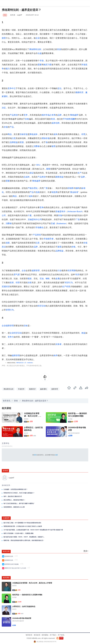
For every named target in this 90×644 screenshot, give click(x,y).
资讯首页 (37, 635)
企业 (38, 38)
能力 (8, 69)
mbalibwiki (30, 363)
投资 (12, 283)
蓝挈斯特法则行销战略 (12, 564)
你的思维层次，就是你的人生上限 (14, 507)
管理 (8, 310)
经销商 (70, 188)
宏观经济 (6, 287)
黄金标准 (74, 192)
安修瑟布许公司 (35, 220)
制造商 (55, 192)
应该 (59, 49)
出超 (40, 53)
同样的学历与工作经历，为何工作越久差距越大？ (19, 493)
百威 (53, 224)
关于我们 (53, 635)
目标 (22, 134)
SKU (38, 165)
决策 (30, 283)
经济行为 (69, 283)
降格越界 (74, 115)
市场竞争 (21, 389)
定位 (60, 88)
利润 (53, 119)
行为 (12, 310)
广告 (78, 220)
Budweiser (61, 224)
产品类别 (14, 115)
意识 (4, 247)
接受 (4, 38)
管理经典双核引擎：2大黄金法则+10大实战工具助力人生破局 (23, 526)
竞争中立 (12, 88)
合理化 (35, 188)
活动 (20, 333)
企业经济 (14, 333)
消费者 (37, 146)
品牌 (60, 115)
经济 (77, 275)
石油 (42, 279)
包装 (38, 192)
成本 (56, 134)
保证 (32, 173)
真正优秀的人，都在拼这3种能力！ (14, 500)
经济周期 (71, 271)
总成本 (27, 177)
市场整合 (40, 228)
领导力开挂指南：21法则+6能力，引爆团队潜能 (18, 533)
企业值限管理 (8, 326)
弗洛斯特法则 (35, 49)
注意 (14, 138)
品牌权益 (14, 142)
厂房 (46, 188)
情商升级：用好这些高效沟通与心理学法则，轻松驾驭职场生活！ (24, 540)
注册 (56, 455)
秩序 (56, 356)
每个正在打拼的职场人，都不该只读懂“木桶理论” (19, 504)
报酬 (73, 119)
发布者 (5, 471)
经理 (83, 134)
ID (25, 363)
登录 (35, 455)
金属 (58, 279)
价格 (27, 119)
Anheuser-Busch (75, 212)
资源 (22, 142)
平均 (65, 119)
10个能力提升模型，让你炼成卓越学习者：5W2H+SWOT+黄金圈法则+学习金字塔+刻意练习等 (33, 530)
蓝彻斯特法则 (9, 556)
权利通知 (45, 635)
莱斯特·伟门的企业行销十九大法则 (16, 568)
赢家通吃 (43, 389)
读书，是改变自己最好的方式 (13, 496)
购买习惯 (48, 65)
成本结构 (56, 123)
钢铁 (48, 279)
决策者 (59, 344)
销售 (69, 119)
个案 (30, 216)
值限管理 (36, 271)
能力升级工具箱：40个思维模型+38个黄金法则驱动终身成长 (22, 523)
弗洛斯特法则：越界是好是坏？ (35, 401)
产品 (12, 127)
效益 (83, 333)
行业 (60, 271)
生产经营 (66, 287)
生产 (79, 173)
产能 (30, 188)
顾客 (48, 169)
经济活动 (42, 306)
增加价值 (46, 138)
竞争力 (11, 337)
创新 (8, 243)
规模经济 (79, 92)
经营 (18, 283)
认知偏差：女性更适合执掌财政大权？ (15, 489)
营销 (16, 401)
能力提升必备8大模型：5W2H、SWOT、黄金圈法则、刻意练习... (24, 537)
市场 (42, 61)
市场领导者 (49, 239)
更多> (86, 551)
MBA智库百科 (20, 363)
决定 (4, 108)
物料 (77, 188)
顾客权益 (60, 177)
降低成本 (34, 134)
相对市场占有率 (49, 115)
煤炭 (30, 279)
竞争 (26, 115)
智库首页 (29, 635)
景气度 (17, 275)
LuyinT (20, 15)
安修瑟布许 (61, 212)
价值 (6, 127)
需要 (40, 65)
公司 (4, 216)
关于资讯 (61, 635)
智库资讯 (7, 401)
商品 (10, 134)
